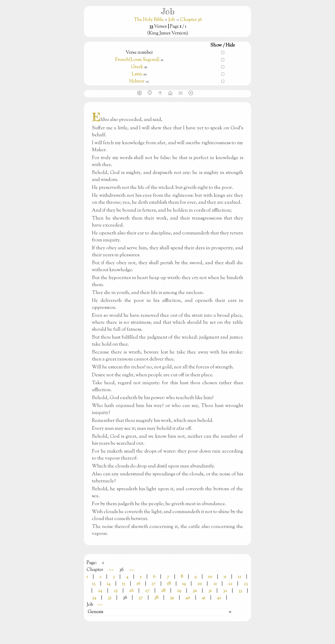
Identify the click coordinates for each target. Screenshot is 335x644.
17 (154, 584)
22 (230, 584)
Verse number (139, 53)
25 (116, 591)
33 (240, 591)
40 (188, 598)
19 (184, 584)
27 (147, 591)
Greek (137, 67)
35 (110, 598)
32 (225, 591)
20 (200, 584)
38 (156, 598)
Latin (137, 74)
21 (215, 584)
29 (179, 591)
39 (172, 598)
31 (210, 591)
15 (124, 584)
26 (131, 591)
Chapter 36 (191, 20)
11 (225, 577)
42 (219, 598)
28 (163, 591)
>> (132, 570)
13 (94, 584)
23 (246, 584)
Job (171, 20)
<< (111, 570)
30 (195, 591)
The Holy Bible (149, 20)
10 (210, 577)
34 (94, 598)
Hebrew (137, 82)
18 (169, 584)
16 (138, 584)
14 (109, 584)
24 (100, 591)
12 (240, 577)
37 (141, 598)
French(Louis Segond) (137, 60)
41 (204, 598)
